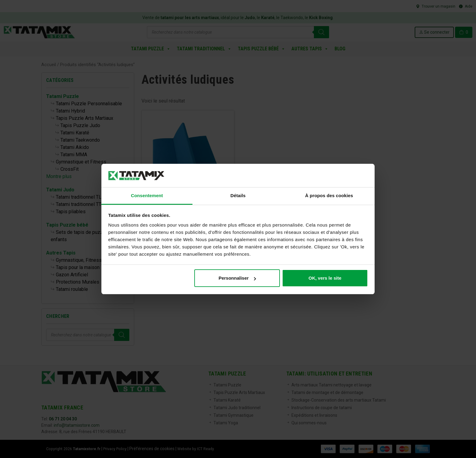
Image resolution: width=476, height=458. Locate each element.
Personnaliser (237, 278)
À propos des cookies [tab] (329, 195)
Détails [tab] (238, 195)
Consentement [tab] (147, 195)
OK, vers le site (325, 278)
